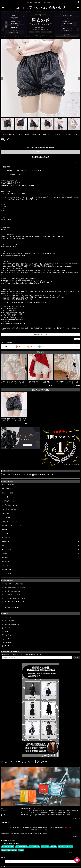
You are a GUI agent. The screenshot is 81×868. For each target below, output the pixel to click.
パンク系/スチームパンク (9, 509)
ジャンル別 (5, 497)
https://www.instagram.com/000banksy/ (13, 256)
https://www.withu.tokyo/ (9, 246)
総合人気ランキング (8, 489)
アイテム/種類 (6, 517)
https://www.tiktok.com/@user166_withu (14, 323)
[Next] (79, 78)
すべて (7, 346)
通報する (77, 339)
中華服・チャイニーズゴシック (11, 521)
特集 (3, 545)
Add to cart (40, 152)
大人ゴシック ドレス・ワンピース (12, 525)
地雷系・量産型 (6, 513)
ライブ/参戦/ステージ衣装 (9, 505)
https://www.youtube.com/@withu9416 (13, 320)
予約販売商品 (6, 541)
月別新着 (4, 554)
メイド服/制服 (6, 537)
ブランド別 (5, 533)
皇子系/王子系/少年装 (8, 485)
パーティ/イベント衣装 (9, 574)
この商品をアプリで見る (40, 334)
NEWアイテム (6, 558)
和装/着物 (5, 529)
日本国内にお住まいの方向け (40, 157)
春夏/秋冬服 (5, 562)
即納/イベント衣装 (7, 493)
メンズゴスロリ (6, 550)
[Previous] (2, 78)
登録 (77, 658)
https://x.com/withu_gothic (9, 308)
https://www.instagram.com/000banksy (13, 312)
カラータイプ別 (6, 566)
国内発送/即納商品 (7, 570)
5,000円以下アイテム (8, 501)
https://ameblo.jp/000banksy (10, 316)
